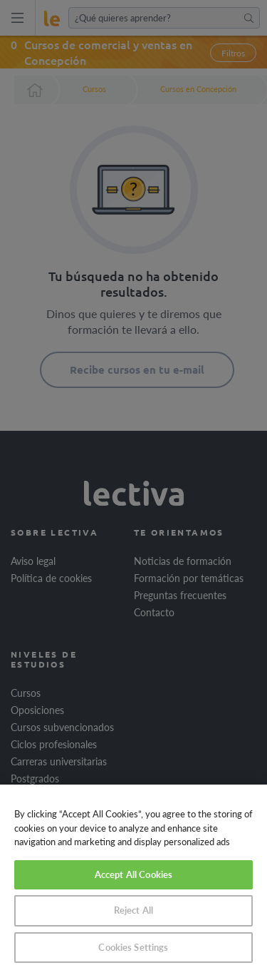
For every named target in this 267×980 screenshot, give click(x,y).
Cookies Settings (133, 947)
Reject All (133, 910)
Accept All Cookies (133, 874)
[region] (133, 882)
